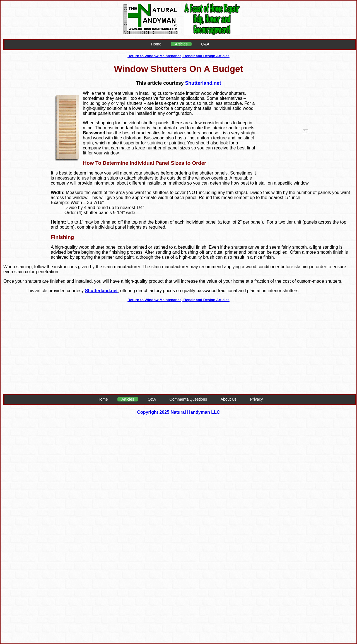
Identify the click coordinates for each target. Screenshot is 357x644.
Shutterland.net (203, 83)
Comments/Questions (188, 399)
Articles (181, 44)
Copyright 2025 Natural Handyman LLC (179, 412)
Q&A (205, 44)
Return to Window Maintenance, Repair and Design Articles (178, 56)
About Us (229, 399)
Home (156, 44)
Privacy (257, 399)
